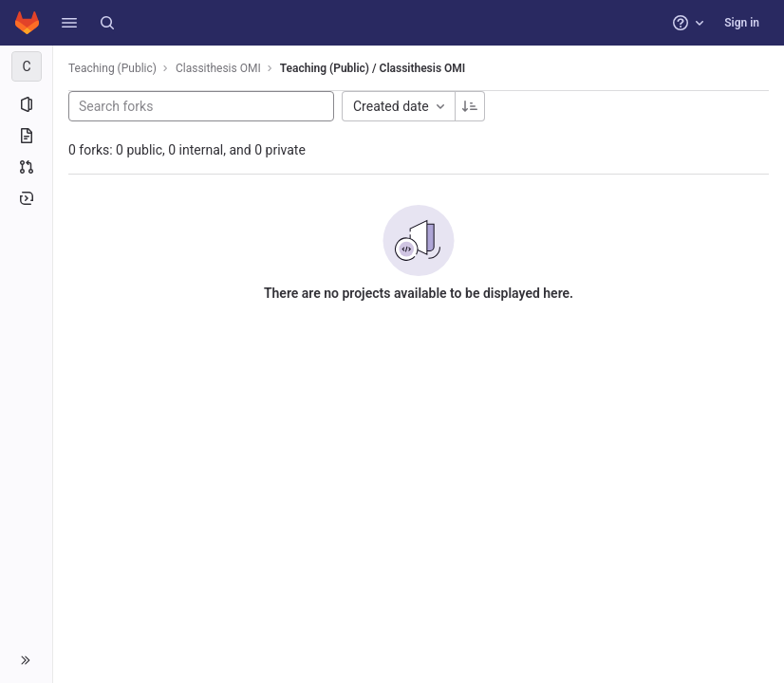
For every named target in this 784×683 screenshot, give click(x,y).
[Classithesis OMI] (27, 66)
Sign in (742, 23)
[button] (69, 23)
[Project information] (26, 104)
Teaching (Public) (112, 68)
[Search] (107, 23)
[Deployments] (26, 198)
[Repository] (26, 136)
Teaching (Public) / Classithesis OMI (373, 68)
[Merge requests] (26, 167)
